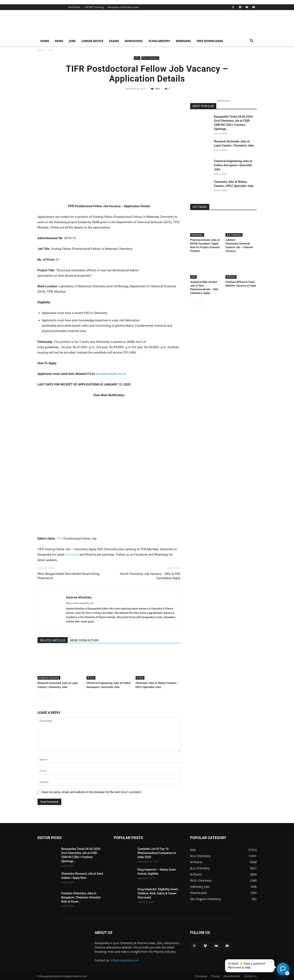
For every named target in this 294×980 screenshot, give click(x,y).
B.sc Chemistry (234, 235)
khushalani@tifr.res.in (111, 374)
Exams (114, 41)
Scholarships (159, 41)
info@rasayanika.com (125, 960)
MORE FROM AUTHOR (84, 640)
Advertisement (232, 976)
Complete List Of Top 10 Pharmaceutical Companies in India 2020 (157, 853)
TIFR (60, 539)
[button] (252, 41)
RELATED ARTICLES (53, 640)
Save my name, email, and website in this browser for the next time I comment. (92, 792)
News (59, 41)
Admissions (134, 41)
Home (45, 41)
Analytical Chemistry (49, 678)
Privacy (215, 976)
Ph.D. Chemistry (150, 58)
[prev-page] (40, 695)
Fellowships (197, 235)
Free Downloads (210, 41)
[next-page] (47, 695)
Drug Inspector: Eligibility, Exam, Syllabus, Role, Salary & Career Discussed (158, 893)
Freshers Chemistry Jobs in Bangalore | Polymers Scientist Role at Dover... (81, 897)
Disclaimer (201, 976)
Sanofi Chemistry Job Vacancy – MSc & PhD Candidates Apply (150, 576)
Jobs (72, 41)
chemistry (72, 555)
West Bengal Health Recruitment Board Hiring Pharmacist (69, 576)
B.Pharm (231, 277)
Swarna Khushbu (79, 597)
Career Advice (92, 41)
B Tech (91, 678)
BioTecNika (74, 7)
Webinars (183, 41)
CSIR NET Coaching (94, 7)
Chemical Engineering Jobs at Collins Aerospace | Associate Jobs (233, 165)
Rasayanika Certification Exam (123, 7)
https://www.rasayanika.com (80, 603)
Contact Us (250, 976)
